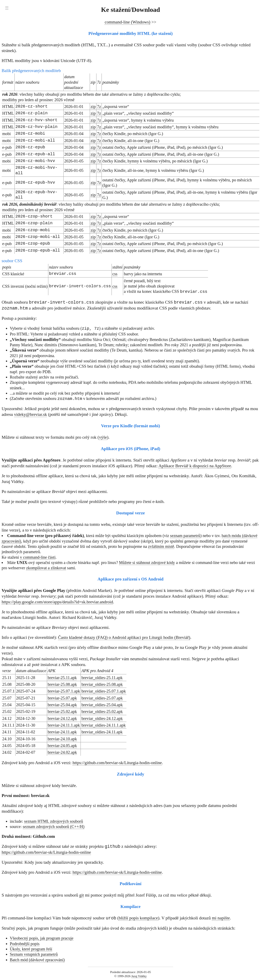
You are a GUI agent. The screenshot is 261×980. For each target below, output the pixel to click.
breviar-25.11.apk (62, 677)
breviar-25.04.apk (62, 705)
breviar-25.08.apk (62, 684)
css (115, 274)
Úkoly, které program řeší (31, 949)
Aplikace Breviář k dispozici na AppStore (195, 466)
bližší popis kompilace (138, 918)
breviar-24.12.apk (62, 718)
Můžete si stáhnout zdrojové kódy (147, 562)
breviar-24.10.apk (62, 739)
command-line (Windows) (127, 22)
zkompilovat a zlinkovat (46, 568)
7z (99, 107)
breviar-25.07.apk (62, 698)
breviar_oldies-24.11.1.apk (103, 725)
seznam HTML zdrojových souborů (54, 821)
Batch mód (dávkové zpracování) (37, 960)
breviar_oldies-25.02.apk (102, 711)
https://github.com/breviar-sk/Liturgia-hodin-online (117, 762)
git (82, 895)
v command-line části (38, 557)
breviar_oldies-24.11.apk (102, 732)
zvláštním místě (161, 546)
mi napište (221, 918)
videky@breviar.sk (30, 414)
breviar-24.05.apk (62, 745)
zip (93, 107)
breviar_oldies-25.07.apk (102, 698)
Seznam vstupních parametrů (34, 954)
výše (103, 437)
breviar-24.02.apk (62, 752)
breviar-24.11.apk (62, 732)
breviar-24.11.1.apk (64, 725)
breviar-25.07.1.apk (64, 691)
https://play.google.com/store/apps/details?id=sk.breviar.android (57, 602)
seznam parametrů (185, 535)
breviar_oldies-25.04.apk (102, 705)
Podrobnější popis (25, 944)
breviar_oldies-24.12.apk (102, 718)
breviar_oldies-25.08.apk (102, 684)
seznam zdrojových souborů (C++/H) (54, 826)
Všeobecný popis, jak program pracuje (42, 938)
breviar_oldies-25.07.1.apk (104, 691)
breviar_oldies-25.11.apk (102, 677)
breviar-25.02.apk (62, 711)
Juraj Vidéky (139, 976)
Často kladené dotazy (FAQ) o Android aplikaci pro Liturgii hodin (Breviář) (124, 637)
